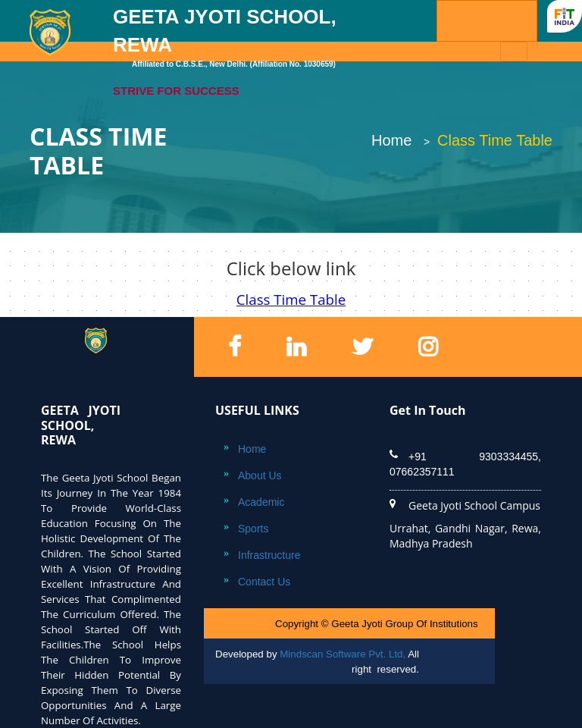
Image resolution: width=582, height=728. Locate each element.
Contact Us (264, 582)
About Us (260, 475)
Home (391, 140)
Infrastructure (269, 555)
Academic (261, 502)
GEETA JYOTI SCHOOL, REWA (235, 52)
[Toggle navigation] (514, 52)
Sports (253, 529)
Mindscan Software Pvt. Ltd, (343, 654)
